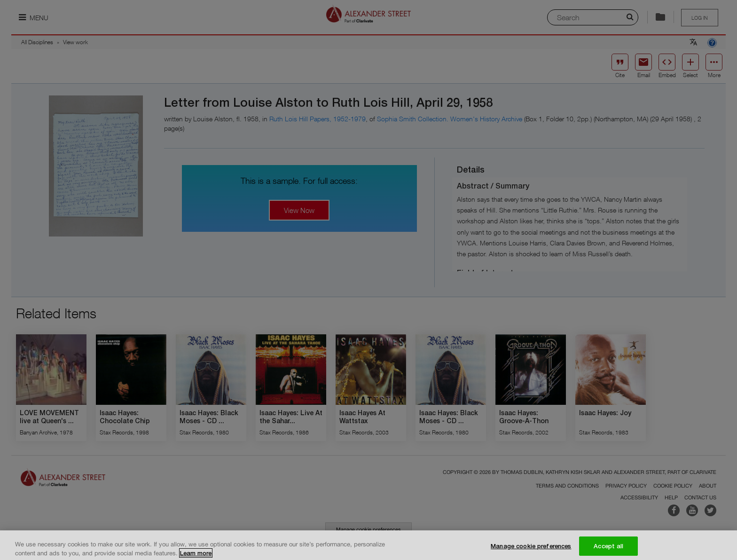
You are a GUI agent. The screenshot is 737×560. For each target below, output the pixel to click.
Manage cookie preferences (531, 550)
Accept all (608, 550)
